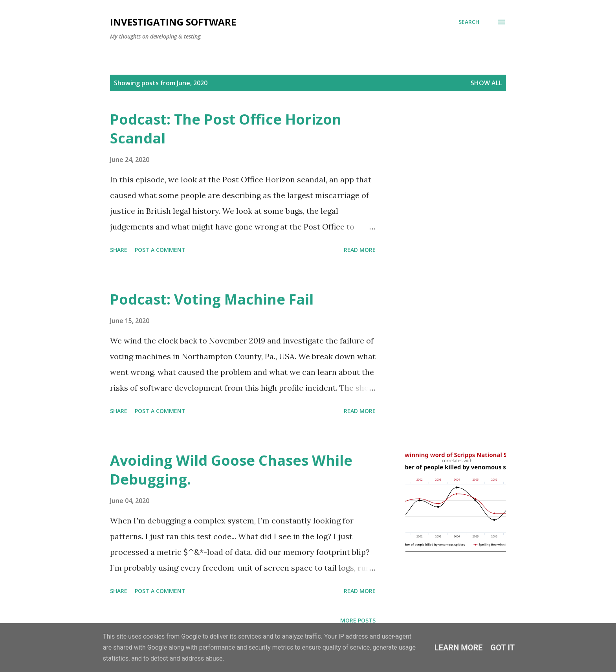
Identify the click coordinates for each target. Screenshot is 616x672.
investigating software (173, 22)
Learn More (459, 648)
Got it (503, 648)
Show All (486, 83)
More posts (358, 620)
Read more (360, 250)
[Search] (469, 22)
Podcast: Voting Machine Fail (212, 299)
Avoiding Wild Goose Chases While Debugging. (231, 470)
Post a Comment (160, 250)
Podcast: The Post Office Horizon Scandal (226, 129)
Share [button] (119, 250)
